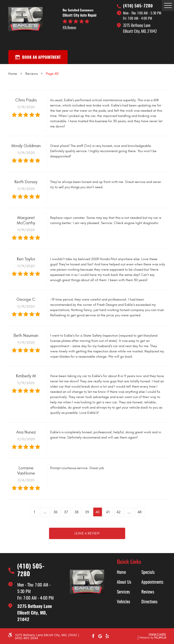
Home (13, 74)
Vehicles (123, 602)
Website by (152, 638)
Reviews (32, 74)
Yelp (107, 636)
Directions (149, 602)
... (45, 512)
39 (87, 512)
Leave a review (87, 533)
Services (123, 592)
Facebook (93, 636)
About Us (124, 582)
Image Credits (157, 634)
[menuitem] (129, 573)
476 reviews (69, 28)
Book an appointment (38, 57)
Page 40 (52, 74)
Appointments (152, 582)
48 (139, 512)
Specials (148, 573)
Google (100, 636)
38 (76, 512)
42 (118, 512)
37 (66, 512)
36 (55, 512)
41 (108, 512)
